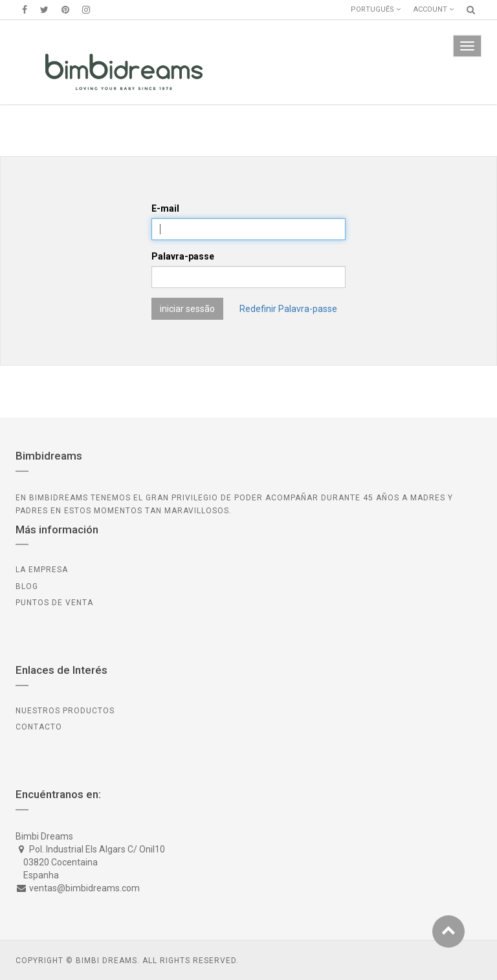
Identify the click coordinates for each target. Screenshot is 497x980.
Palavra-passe (183, 256)
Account (434, 9)
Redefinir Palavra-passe (288, 309)
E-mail (165, 208)
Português (376, 9)
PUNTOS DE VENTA (54, 603)
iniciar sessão (187, 309)
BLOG (27, 586)
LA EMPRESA (42, 570)
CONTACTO (39, 727)
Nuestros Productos (65, 711)
